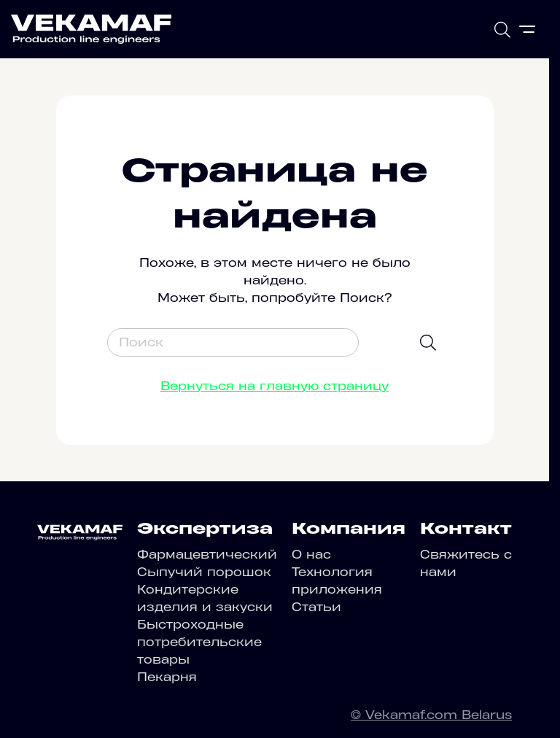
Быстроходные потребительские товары (199, 642)
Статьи (316, 607)
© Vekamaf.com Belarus (431, 715)
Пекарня (167, 677)
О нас (311, 554)
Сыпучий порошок (204, 572)
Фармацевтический (207, 554)
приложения (337, 589)
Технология (332, 572)
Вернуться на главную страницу (275, 386)
